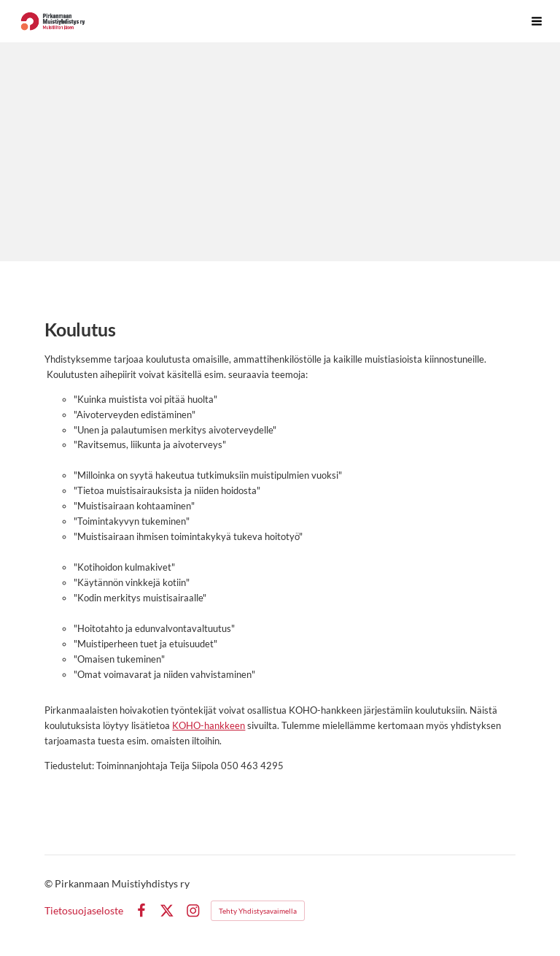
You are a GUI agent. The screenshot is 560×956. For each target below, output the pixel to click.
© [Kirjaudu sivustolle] (50, 883)
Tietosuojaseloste (84, 911)
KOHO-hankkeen (209, 725)
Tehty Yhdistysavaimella (258, 911)
